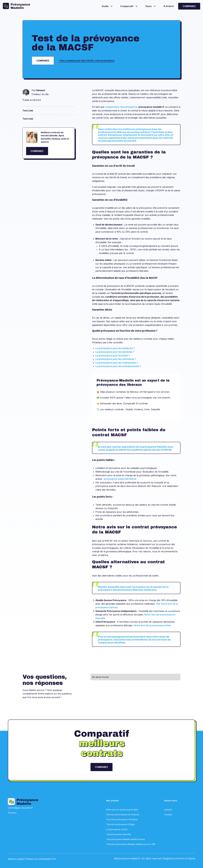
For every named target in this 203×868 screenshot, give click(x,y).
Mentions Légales (16, 859)
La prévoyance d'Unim (117, 829)
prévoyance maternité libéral (120, 479)
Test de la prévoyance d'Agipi (120, 824)
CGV (54, 859)
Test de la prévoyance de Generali (123, 814)
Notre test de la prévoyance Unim (152, 625)
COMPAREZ (37, 151)
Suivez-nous (171, 801)
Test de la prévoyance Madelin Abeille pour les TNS (131, 844)
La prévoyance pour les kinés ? (113, 356)
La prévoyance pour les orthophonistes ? (118, 366)
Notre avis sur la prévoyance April (122, 810)
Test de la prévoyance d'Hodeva (122, 819)
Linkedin (168, 810)
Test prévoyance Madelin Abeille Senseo (126, 839)
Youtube (168, 814)
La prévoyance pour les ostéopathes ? (117, 363)
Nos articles (112, 801)
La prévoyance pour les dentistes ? (115, 352)
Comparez (189, 6)
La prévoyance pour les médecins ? (115, 348)
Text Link (28, 111)
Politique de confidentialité (38, 859)
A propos (169, 6)
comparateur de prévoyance (121, 107)
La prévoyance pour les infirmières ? (116, 359)
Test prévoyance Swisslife (119, 834)
